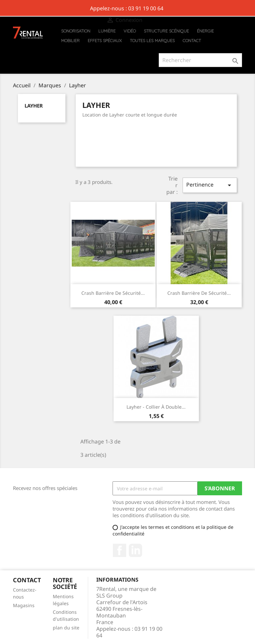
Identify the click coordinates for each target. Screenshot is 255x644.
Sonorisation (76, 31)
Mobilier (70, 40)
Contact (192, 40)
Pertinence (210, 185)
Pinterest (135, 550)
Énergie (205, 31)
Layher (34, 106)
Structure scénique (166, 31)
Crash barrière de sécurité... (113, 293)
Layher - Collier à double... (156, 407)
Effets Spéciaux (105, 40)
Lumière (107, 31)
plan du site (66, 628)
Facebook (120, 550)
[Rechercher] (200, 60)
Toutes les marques (152, 40)
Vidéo (130, 31)
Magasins (24, 605)
